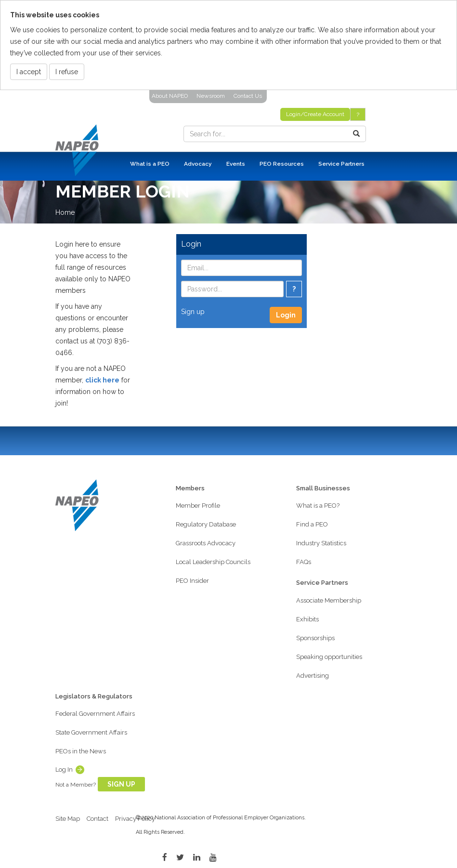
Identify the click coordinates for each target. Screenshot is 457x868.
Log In (64, 769)
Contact (98, 819)
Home (65, 212)
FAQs (304, 562)
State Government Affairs (91, 732)
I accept (29, 72)
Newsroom (211, 96)
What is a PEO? (318, 506)
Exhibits (307, 619)
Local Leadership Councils (213, 562)
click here (102, 380)
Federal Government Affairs (95, 714)
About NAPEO (170, 96)
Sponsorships (315, 638)
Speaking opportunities (329, 657)
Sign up (193, 312)
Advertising (313, 676)
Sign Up (121, 784)
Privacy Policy (135, 819)
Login (286, 315)
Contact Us (248, 96)
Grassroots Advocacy (206, 543)
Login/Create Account (315, 114)
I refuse (67, 72)
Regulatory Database (206, 524)
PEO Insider (192, 581)
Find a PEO (312, 524)
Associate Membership (329, 600)
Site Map (68, 819)
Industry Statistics (321, 543)
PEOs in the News (81, 751)
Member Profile (198, 506)
